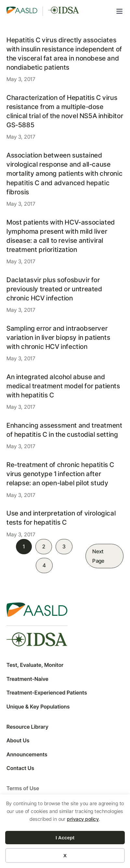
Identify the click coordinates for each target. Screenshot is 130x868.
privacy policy (83, 819)
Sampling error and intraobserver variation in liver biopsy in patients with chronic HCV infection (58, 338)
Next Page (98, 556)
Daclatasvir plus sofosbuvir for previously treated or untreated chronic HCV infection (54, 289)
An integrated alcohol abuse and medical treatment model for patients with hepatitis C (63, 386)
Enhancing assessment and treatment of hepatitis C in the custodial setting (64, 430)
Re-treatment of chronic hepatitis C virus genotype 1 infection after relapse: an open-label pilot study (60, 474)
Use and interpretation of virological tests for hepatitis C (61, 518)
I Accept (65, 838)
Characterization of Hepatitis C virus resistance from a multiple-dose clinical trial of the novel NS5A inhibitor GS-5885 (65, 111)
